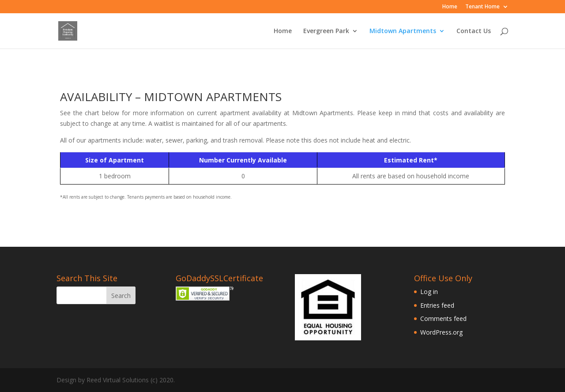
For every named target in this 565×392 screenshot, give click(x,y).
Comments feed (443, 318)
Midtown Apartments (403, 31)
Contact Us (474, 31)
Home (450, 7)
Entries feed (437, 305)
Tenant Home (482, 7)
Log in (429, 292)
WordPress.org (441, 332)
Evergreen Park (326, 31)
